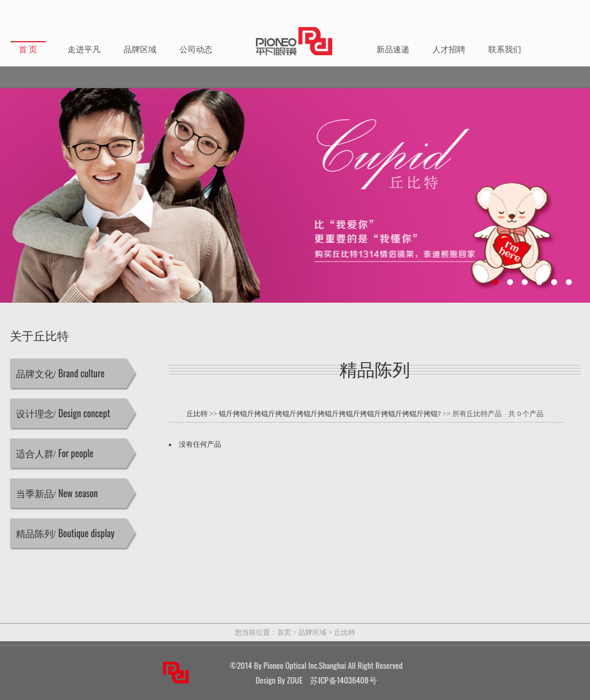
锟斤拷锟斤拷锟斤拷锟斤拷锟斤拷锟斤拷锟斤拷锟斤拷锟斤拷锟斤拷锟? (330, 414)
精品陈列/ (65, 533)
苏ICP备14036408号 (343, 680)
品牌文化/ (60, 373)
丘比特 (197, 414)
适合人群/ (55, 453)
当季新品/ (57, 493)
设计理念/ (63, 413)
